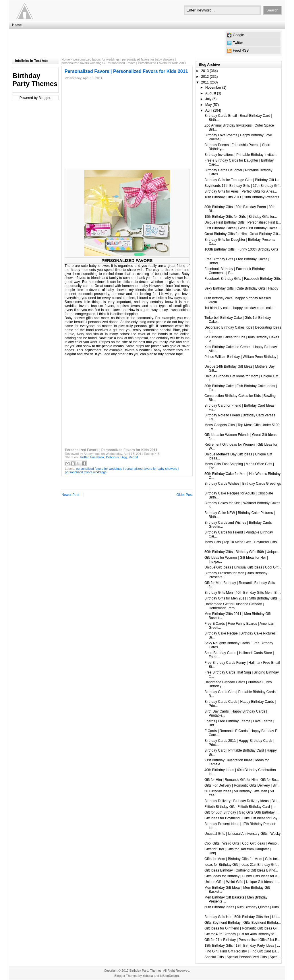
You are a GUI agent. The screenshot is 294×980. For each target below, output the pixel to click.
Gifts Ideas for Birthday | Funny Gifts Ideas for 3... (242, 876)
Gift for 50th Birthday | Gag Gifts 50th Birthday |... (242, 812)
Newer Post (70, 495)
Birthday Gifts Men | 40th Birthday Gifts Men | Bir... (243, 593)
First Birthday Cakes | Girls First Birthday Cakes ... (243, 228)
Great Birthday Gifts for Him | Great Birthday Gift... (243, 234)
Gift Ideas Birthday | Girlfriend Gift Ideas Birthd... (241, 870)
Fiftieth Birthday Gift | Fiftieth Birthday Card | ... (240, 807)
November (213, 88)
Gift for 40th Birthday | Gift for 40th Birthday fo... (241, 934)
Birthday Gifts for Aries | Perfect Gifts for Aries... (241, 191)
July (208, 99)
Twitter (238, 43)
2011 (205, 82)
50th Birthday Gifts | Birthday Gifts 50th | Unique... (242, 552)
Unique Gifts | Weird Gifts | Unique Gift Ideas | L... (242, 882)
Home (17, 25)
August (211, 93)
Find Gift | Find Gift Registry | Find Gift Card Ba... (242, 951)
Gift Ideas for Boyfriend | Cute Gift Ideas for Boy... (242, 818)
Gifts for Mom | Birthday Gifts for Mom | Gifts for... (242, 859)
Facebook (97, 457)
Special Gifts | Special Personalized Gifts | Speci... (243, 957)
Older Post (184, 495)
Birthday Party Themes (35, 80)
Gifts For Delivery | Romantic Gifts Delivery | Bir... (242, 785)
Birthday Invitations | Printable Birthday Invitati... (241, 155)
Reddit (133, 457)
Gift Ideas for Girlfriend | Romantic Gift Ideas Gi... (242, 928)
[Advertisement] (117, 43)
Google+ (239, 35)
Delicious (112, 457)
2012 (205, 77)
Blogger (44, 98)
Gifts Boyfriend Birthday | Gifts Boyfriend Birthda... (243, 923)
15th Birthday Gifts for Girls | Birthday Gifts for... (241, 217)
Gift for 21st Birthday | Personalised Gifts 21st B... (242, 940)
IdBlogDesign (169, 976)
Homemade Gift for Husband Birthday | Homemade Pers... (234, 606)
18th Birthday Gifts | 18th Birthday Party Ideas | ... (242, 946)
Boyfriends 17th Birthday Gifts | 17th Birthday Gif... (243, 186)
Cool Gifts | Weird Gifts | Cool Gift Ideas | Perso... (242, 843)
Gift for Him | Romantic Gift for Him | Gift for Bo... (242, 780)
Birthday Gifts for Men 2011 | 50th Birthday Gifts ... (243, 598)
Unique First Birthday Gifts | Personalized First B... (243, 222)
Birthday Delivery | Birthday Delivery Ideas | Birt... (242, 801)
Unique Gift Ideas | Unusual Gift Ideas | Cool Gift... (243, 567)
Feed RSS (241, 51)
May (209, 105)
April (209, 110)
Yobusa (148, 976)
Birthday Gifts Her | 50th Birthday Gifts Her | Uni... (242, 917)
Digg (124, 457)
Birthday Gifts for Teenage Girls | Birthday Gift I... (242, 180)
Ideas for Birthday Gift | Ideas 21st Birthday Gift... (242, 865)
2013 (205, 71)
